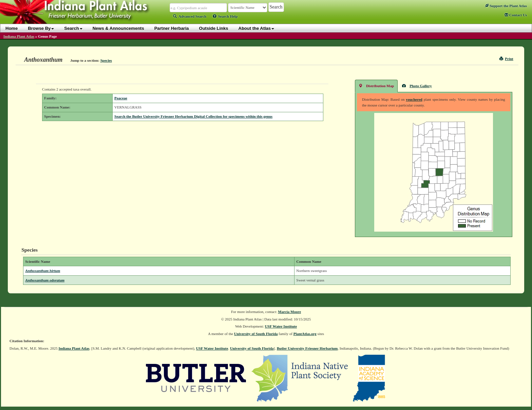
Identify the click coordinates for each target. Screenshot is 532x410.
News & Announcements (118, 28)
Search (73, 28)
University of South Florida (256, 334)
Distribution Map (376, 86)
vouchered (414, 99)
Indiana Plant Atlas (19, 36)
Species (106, 60)
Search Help (225, 16)
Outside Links (214, 28)
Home (12, 28)
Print (506, 59)
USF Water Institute (281, 326)
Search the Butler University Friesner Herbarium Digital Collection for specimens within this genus (193, 116)
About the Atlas (256, 28)
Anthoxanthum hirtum (43, 271)
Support (506, 6)
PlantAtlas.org (305, 334)
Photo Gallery (417, 86)
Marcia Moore (289, 312)
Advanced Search (190, 16)
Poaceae (121, 98)
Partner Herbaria (172, 28)
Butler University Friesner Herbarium (307, 348)
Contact (516, 15)
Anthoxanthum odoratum (45, 280)
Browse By (41, 28)
